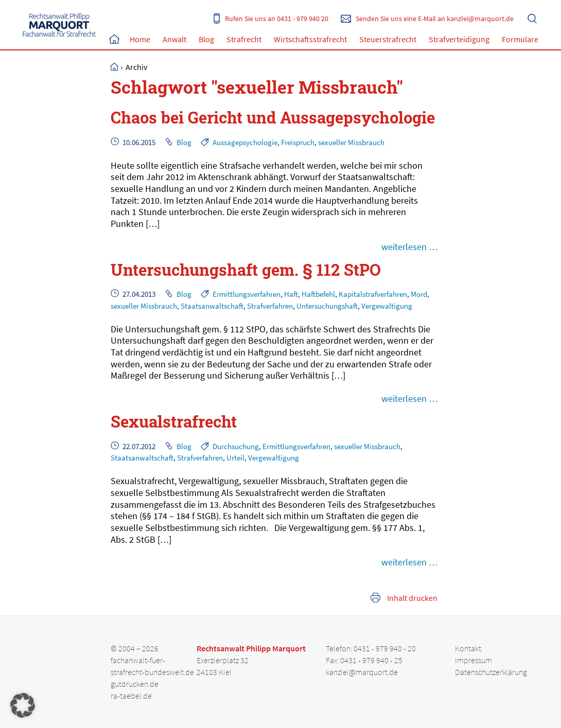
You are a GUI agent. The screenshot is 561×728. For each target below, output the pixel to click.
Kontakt (468, 648)
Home (114, 39)
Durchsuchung (236, 446)
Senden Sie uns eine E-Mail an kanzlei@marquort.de (435, 19)
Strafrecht (244, 39)
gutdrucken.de (135, 684)
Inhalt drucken (412, 598)
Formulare (520, 39)
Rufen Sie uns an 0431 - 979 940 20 (277, 19)
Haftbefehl (318, 294)
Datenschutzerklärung (491, 672)
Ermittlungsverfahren (247, 294)
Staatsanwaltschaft (212, 306)
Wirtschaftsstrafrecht (310, 39)
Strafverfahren (270, 306)
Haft (291, 294)
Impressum (474, 660)
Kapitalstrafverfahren (373, 294)
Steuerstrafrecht (388, 39)
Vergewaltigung (387, 306)
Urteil (235, 458)
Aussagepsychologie (245, 142)
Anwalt (174, 39)
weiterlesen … (409, 247)
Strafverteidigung (459, 39)
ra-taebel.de (131, 696)
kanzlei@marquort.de (362, 672)
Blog (206, 39)
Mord (419, 294)
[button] (23, 705)
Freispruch (298, 142)
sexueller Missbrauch (351, 142)
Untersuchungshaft (327, 306)
